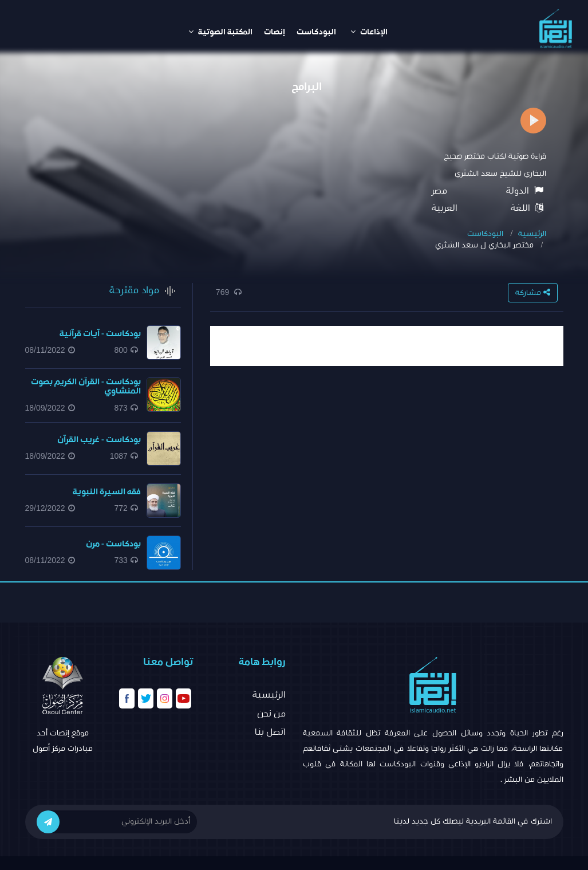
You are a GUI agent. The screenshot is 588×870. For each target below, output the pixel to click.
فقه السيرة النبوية (107, 492)
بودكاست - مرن (113, 544)
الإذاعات (369, 32)
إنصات (275, 32)
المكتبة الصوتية (220, 32)
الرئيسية (532, 234)
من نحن (271, 714)
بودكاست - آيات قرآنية (100, 334)
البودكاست (316, 32)
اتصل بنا (270, 732)
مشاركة (533, 292)
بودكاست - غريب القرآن (99, 440)
